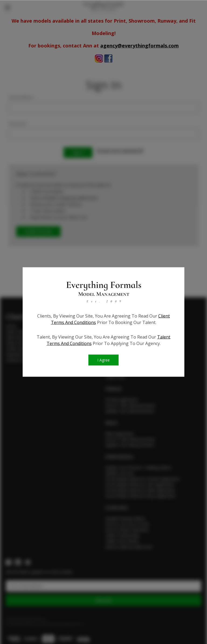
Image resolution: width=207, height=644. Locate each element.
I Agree (103, 360)
